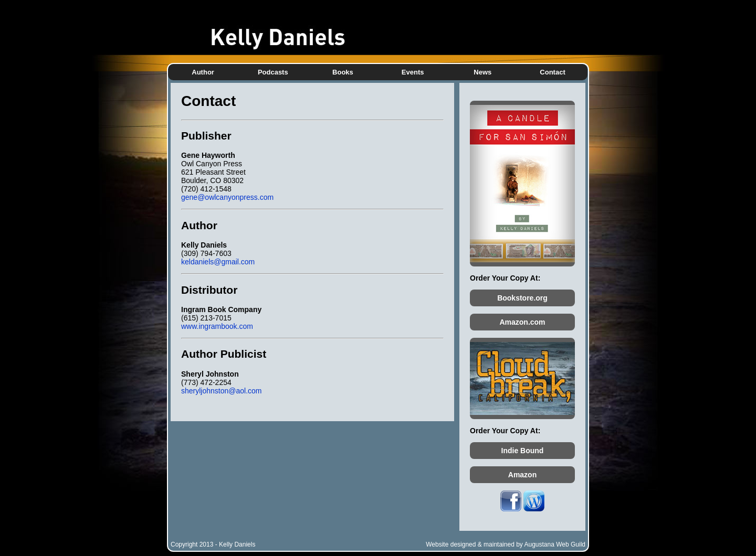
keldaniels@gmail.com (218, 262)
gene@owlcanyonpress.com (227, 197)
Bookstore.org (522, 298)
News (482, 72)
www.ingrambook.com (217, 326)
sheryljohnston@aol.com (222, 391)
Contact (552, 72)
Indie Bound (523, 451)
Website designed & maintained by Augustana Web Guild (506, 544)
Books (343, 72)
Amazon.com (522, 322)
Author (203, 72)
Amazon (522, 475)
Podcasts (273, 72)
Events (413, 72)
